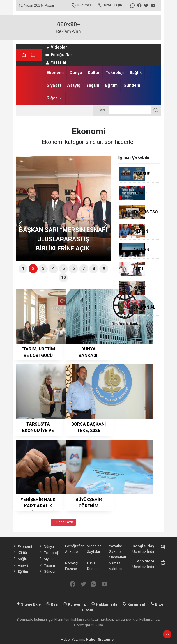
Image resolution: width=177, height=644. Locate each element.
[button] (107, 227)
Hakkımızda (104, 604)
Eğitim (111, 85)
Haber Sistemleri (101, 639)
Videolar (56, 47)
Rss (52, 604)
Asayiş (74, 85)
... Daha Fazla (63, 522)
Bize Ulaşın (110, 5)
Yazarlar (56, 62)
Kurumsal (82, 5)
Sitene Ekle (28, 604)
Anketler (72, 551)
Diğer (52, 98)
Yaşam (93, 85)
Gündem (132, 85)
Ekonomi (55, 73)
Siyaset (54, 85)
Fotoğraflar (58, 55)
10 (63, 278)
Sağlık (136, 73)
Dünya (76, 73)
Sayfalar (94, 551)
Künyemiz (74, 604)
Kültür (94, 73)
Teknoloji (115, 73)
